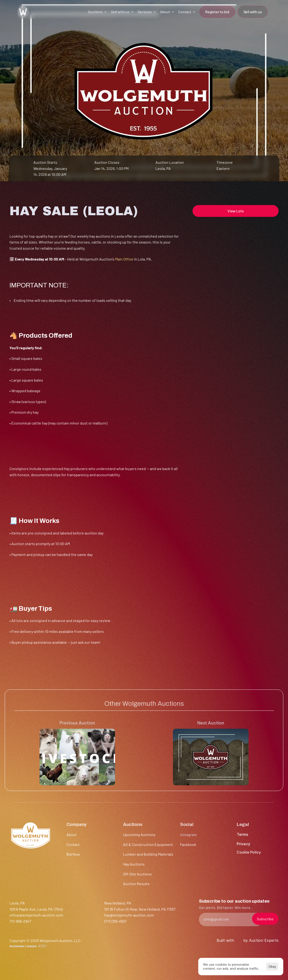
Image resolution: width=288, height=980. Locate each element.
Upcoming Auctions (139, 835)
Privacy (243, 844)
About (71, 835)
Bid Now (73, 854)
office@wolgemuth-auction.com (36, 915)
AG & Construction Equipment (148, 844)
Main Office (124, 259)
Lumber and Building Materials (148, 854)
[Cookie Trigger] (249, 852)
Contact (73, 844)
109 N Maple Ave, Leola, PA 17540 (36, 909)
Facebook (188, 844)
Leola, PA (163, 168)
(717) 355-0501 (115, 921)
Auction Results (136, 884)
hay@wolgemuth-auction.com (129, 915)
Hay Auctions (134, 864)
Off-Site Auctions (137, 874)
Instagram (188, 835)
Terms (242, 834)
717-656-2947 (20, 921)
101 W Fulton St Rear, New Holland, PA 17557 (140, 909)
